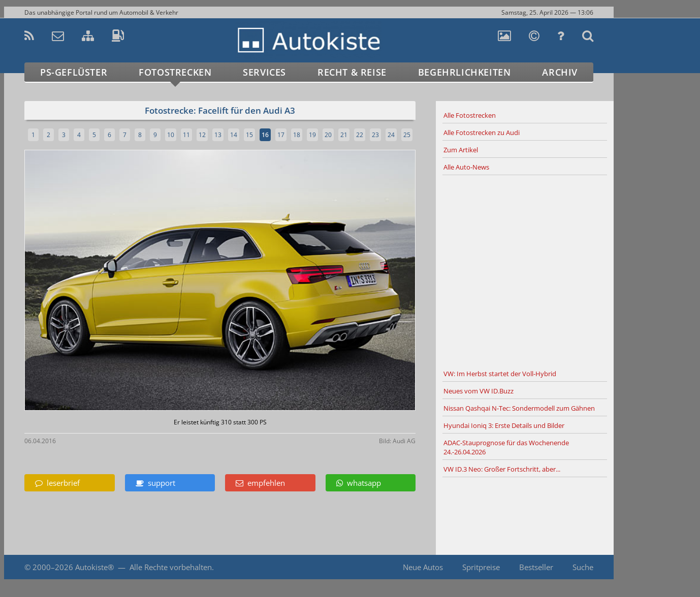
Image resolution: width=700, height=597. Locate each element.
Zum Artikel (461, 150)
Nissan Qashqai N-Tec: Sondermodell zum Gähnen (519, 408)
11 (186, 135)
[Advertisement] (525, 271)
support (155, 483)
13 (218, 135)
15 (249, 135)
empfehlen (260, 483)
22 (360, 135)
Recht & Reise (352, 72)
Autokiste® (94, 567)
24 (391, 135)
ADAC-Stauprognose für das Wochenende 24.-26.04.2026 (506, 447)
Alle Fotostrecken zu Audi (482, 132)
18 (297, 135)
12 (202, 135)
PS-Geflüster (74, 72)
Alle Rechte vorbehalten (171, 567)
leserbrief (57, 483)
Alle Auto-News (466, 167)
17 (281, 135)
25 (407, 135)
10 (171, 135)
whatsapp (359, 483)
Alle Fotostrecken (470, 115)
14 (234, 135)
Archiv (560, 72)
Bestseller (536, 567)
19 (312, 135)
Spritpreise (481, 567)
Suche (583, 567)
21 (344, 135)
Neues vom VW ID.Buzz (479, 391)
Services (264, 72)
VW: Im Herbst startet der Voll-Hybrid (500, 374)
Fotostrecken (175, 72)
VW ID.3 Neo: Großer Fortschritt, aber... (502, 469)
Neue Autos (423, 567)
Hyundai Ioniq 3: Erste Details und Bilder (504, 425)
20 (328, 135)
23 (375, 135)
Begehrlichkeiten (465, 72)
